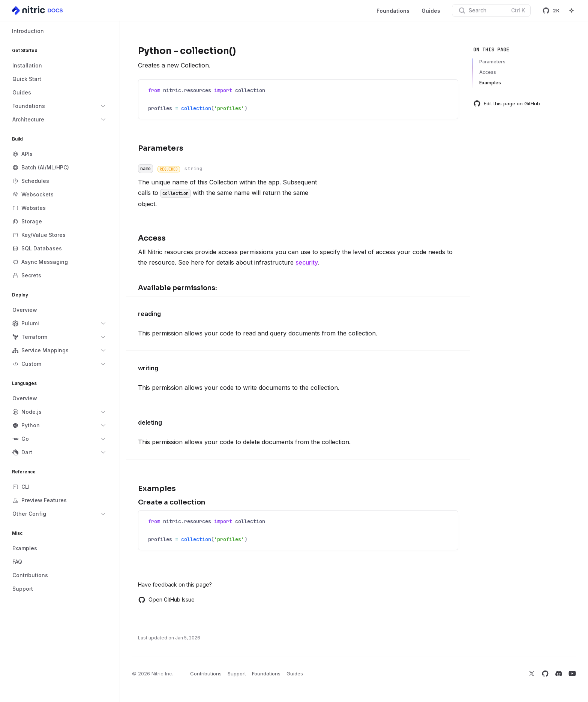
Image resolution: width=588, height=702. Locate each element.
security (307, 262)
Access (488, 72)
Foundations (393, 11)
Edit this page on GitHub (507, 103)
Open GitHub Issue (166, 600)
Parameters (492, 62)
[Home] (38, 10)
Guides (431, 11)
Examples (490, 83)
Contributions (206, 674)
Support (237, 674)
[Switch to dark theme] (571, 10)
